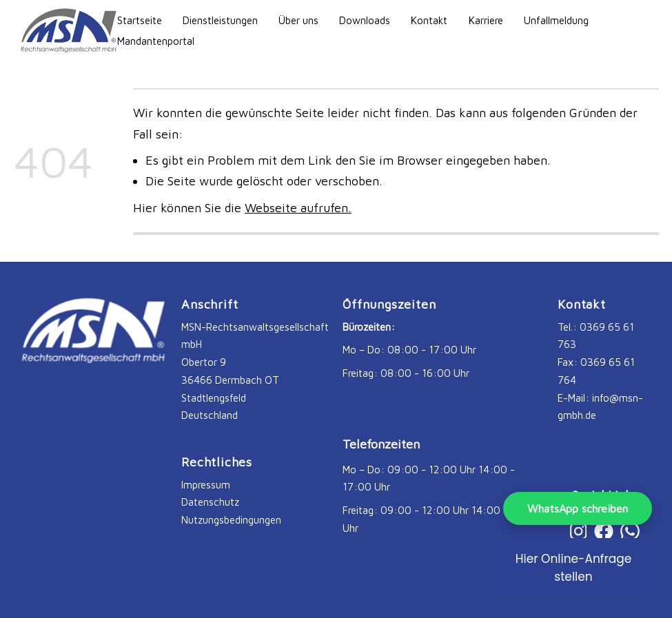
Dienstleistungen (220, 20)
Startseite (140, 20)
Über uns (298, 20)
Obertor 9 (204, 362)
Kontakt (429, 20)
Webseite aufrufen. (298, 208)
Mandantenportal (156, 41)
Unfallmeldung (556, 20)
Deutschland (210, 415)
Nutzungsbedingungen (231, 519)
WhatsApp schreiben (578, 508)
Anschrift (210, 304)
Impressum (206, 484)
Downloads (365, 20)
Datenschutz (210, 502)
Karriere (486, 20)
